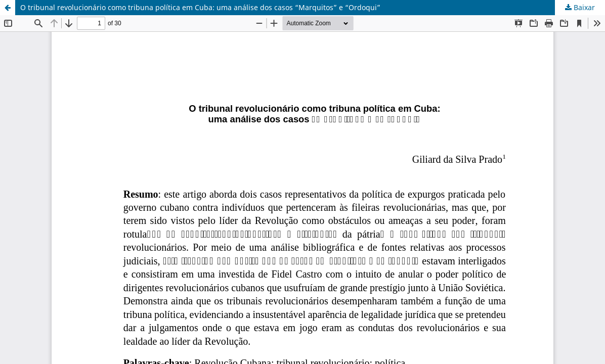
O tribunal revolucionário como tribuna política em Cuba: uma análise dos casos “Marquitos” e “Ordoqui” (200, 7)
